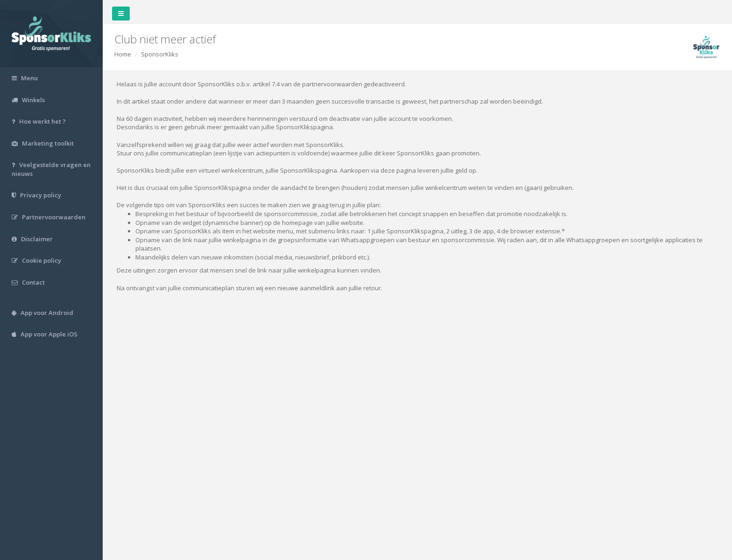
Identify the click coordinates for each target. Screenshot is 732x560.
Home (123, 54)
